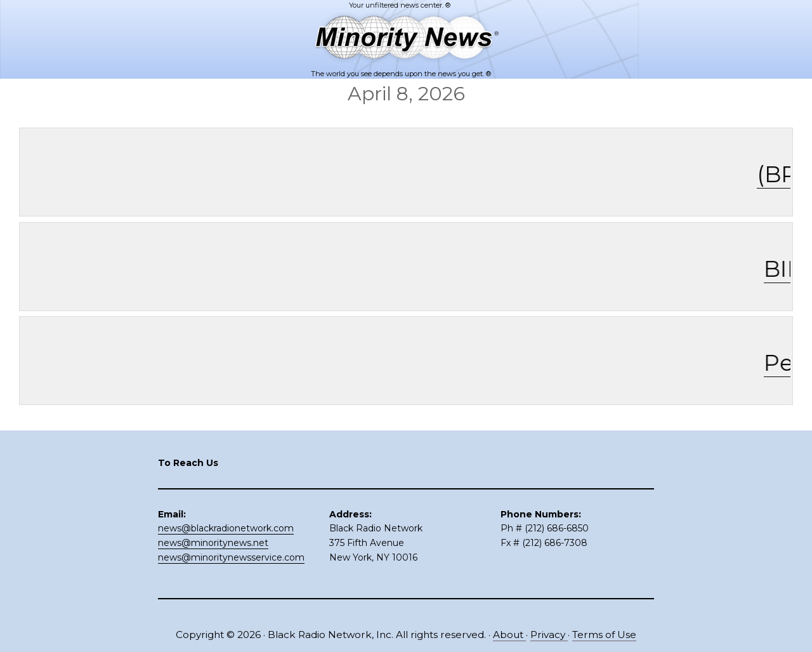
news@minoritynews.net (213, 543)
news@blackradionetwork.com (226, 528)
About (509, 635)
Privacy (549, 635)
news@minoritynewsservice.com (231, 557)
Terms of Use (604, 635)
